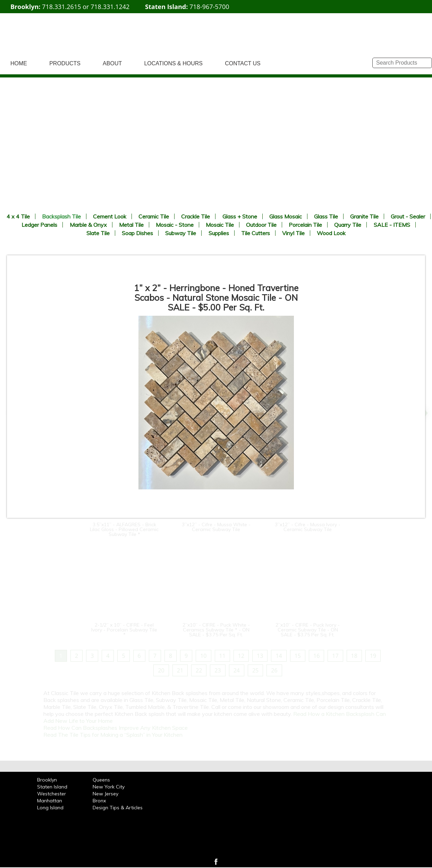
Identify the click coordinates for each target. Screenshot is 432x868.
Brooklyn (47, 780)
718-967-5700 (209, 7)
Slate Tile (98, 233)
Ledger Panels (39, 225)
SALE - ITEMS (392, 225)
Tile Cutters (256, 233)
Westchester (52, 794)
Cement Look (110, 216)
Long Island (50, 808)
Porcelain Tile (305, 225)
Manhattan (50, 801)
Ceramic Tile (154, 216)
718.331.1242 (110, 7)
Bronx (99, 801)
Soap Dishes (137, 233)
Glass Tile (326, 216)
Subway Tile (181, 233)
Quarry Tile (348, 225)
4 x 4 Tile (18, 216)
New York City (109, 787)
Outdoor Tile (261, 225)
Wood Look (331, 233)
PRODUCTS (65, 63)
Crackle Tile (196, 216)
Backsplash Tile (61, 216)
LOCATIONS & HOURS (173, 63)
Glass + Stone (240, 216)
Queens (101, 780)
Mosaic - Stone (175, 225)
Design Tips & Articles (118, 808)
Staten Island (52, 787)
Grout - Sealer (408, 216)
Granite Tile (364, 216)
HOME (19, 63)
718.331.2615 (61, 7)
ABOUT (112, 63)
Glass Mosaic (286, 216)
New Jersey (105, 794)
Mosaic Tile (220, 225)
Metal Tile (131, 225)
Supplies (219, 233)
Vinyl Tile (293, 233)
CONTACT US (243, 63)
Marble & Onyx (88, 225)
